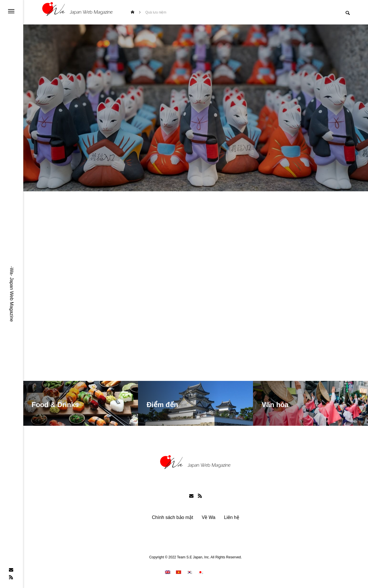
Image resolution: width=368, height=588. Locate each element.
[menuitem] (168, 573)
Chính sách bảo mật (172, 519)
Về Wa (209, 519)
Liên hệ (232, 519)
